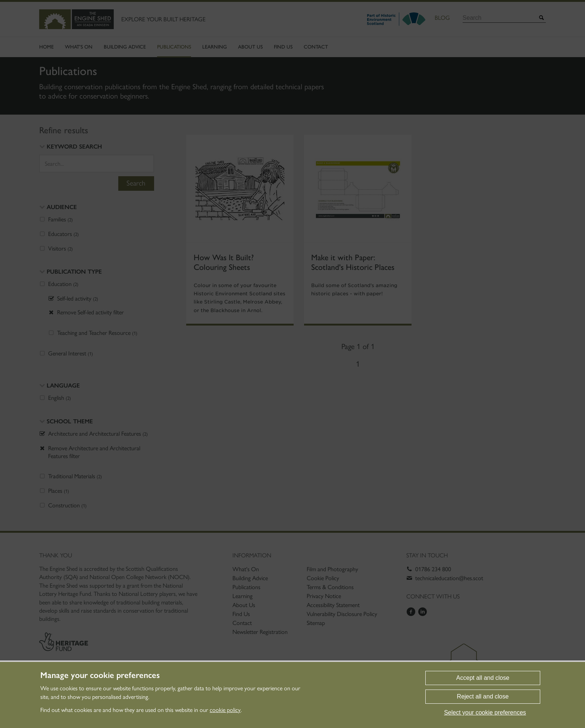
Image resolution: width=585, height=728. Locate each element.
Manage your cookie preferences (100, 675)
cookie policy (225, 710)
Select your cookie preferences (485, 713)
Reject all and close (483, 696)
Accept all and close (483, 678)
